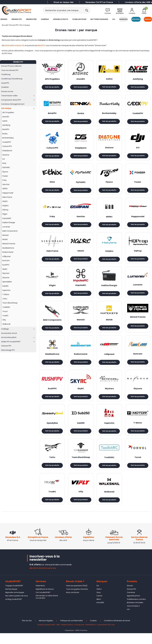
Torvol (138, 464)
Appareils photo (61, 19)
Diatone (109, 149)
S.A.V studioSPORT (43, 603)
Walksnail (109, 499)
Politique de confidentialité (72, 631)
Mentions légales (46, 631)
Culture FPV (52, 149)
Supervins (109, 429)
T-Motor (138, 429)
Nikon (99, 610)
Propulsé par (69, 641)
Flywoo (109, 184)
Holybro (109, 254)
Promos (148, 19)
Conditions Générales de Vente (117, 631)
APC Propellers (52, 79)
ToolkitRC (109, 464)
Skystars (109, 394)
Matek (109, 324)
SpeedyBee (52, 429)
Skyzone (138, 394)
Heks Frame (52, 254)
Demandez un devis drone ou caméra (47, 608)
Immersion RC (19, 45)
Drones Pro (31, 19)
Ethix (52, 184)
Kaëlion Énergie (109, 289)
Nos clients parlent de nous (17, 607)
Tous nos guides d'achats (77, 600)
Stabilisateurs (79, 19)
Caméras (45, 19)
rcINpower (109, 359)
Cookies (93, 631)
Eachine (8, 45)
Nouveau (136, 19)
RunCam (138, 359)
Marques (124, 19)
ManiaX (81, 324)
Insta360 (100, 613)
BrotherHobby (109, 114)
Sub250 (81, 429)
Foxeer (138, 184)
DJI (114, 19)
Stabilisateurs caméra (136, 610)
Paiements (40, 596)
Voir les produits (52, 87)
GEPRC (109, 219)
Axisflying (138, 79)
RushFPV (52, 394)
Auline (109, 79)
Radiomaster (81, 359)
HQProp (138, 254)
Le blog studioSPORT (14, 610)
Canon (99, 607)
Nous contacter (73, 603)
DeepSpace (81, 149)
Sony (99, 603)
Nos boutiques (11, 600)
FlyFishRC (81, 184)
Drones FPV (17, 19)
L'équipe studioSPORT (14, 596)
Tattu (52, 464)
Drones (4, 19)
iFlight (52, 289)
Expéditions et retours (45, 600)
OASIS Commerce (81, 641)
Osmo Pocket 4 (133, 617)
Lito (128, 620)
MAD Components (52, 324)
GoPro (99, 600)
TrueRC (52, 499)
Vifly (81, 499)
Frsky (52, 219)
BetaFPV (42, 45)
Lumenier (138, 288)
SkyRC (81, 394)
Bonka (81, 114)
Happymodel (138, 219)
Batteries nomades (99, 19)
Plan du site (27, 631)
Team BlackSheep (81, 464)
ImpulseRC (81, 289)
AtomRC (81, 79)
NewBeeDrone (52, 359)
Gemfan (81, 219)
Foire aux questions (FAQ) (77, 596)
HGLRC (81, 254)
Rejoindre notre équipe (15, 603)
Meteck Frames (138, 321)
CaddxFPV (138, 114)
